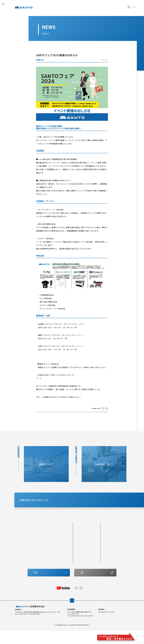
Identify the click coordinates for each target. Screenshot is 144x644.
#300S (30, 552)
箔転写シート (32, 570)
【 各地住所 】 (45, 353)
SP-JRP (53, 562)
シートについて (82, 557)
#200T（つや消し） (34, 543)
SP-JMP (63, 556)
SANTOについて (82, 538)
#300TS (30, 555)
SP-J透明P (64, 559)
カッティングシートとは (84, 564)
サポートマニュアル (84, 575)
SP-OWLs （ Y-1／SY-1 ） (65, 543)
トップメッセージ (109, 563)
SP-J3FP (63, 550)
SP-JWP (53, 547)
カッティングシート (35, 538)
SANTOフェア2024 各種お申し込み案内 (56, 378)
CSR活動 (107, 538)
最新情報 (107, 550)
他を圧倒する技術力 (82, 543)
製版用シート (32, 564)
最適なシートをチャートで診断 (86, 561)
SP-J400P (64, 553)
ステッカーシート (55, 566)
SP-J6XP (53, 550)
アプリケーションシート (64, 566)
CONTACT (79, 508)
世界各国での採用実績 (83, 546)
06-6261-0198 (22, 627)
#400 (29, 558)
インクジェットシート (59, 538)
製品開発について (82, 552)
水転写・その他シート (83, 570)
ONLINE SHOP (96, 588)
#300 (29, 546)
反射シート (31, 561)
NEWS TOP (72, 416)
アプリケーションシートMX (55, 571)
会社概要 (106, 561)
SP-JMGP (53, 559)
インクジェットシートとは (85, 567)
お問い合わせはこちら (50, 588)
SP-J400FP (54, 556)
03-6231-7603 (75, 629)
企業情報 (107, 557)
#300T (30, 549)
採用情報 (106, 570)
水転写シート (64, 562)
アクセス (106, 567)
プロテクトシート (33, 567)
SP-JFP (63, 547)
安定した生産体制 (82, 549)
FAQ (105, 544)
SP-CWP (53, 543)
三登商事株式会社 (30, 620)
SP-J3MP (53, 553)
